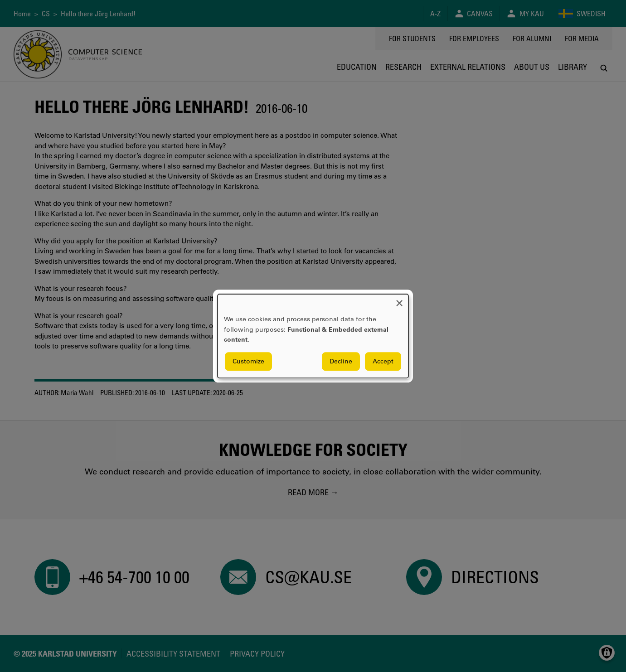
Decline (341, 361)
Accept (383, 361)
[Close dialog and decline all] (399, 300)
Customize (248, 361)
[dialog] (313, 336)
